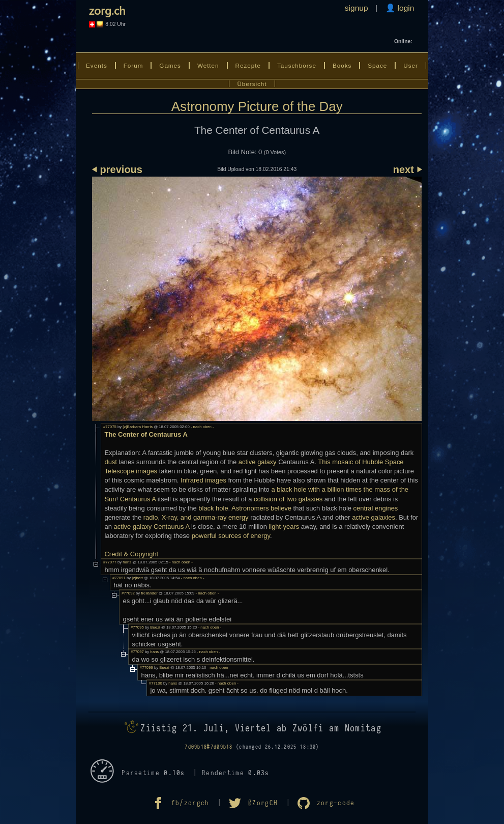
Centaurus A (138, 499)
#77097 (137, 652)
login (405, 8)
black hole (213, 508)
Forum (134, 65)
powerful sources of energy (231, 536)
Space (377, 65)
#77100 (156, 683)
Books (342, 65)
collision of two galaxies (288, 499)
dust (110, 462)
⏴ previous (117, 169)
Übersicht (252, 84)
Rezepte (248, 65)
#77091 (119, 578)
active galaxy (258, 462)
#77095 (137, 627)
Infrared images (203, 480)
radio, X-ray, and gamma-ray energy (196, 517)
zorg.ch (107, 10)
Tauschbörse (297, 65)
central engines (376, 508)
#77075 (110, 427)
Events (97, 65)
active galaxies (374, 517)
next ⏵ (408, 169)
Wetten (208, 65)
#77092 (128, 593)
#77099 (146, 667)
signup (357, 8)
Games (170, 65)
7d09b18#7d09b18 (209, 747)
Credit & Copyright (131, 554)
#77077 (110, 562)
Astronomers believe (261, 508)
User (411, 65)
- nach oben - (202, 427)
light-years (284, 527)
